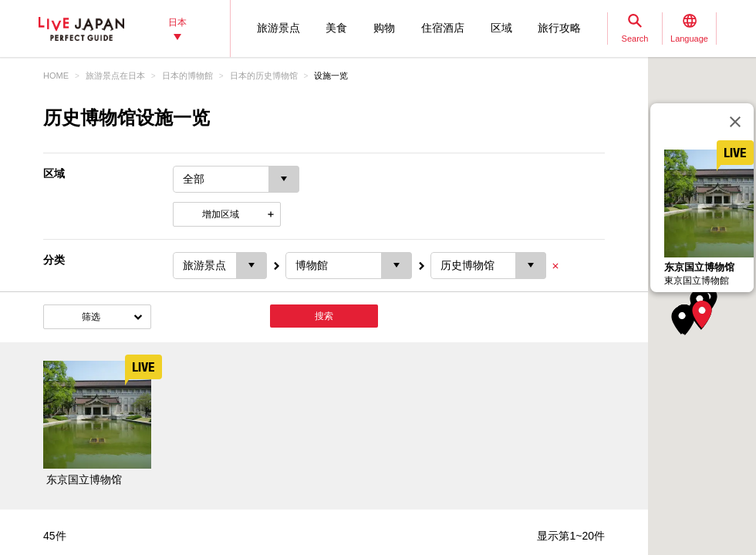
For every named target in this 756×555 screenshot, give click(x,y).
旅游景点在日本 (115, 76)
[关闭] (735, 122)
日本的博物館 (187, 76)
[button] (702, 314)
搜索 (324, 316)
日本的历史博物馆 (264, 76)
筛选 (91, 317)
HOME (56, 76)
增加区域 (221, 214)
